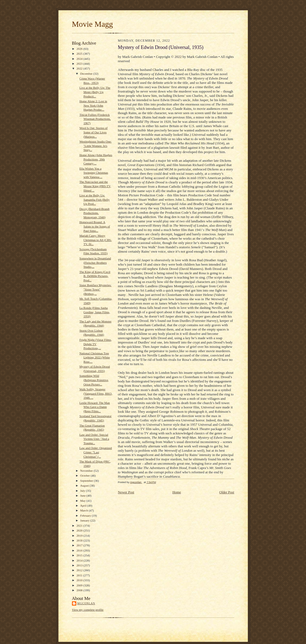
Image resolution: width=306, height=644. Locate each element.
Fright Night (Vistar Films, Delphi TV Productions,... (96, 344)
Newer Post (126, 492)
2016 (80, 550)
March (84, 510)
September (87, 481)
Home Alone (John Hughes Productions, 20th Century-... (96, 159)
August (85, 486)
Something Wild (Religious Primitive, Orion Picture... (94, 380)
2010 (80, 580)
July (83, 491)
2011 (80, 575)
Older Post (227, 492)
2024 (80, 59)
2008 (80, 590)
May (83, 501)
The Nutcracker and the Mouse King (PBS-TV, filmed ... (95, 186)
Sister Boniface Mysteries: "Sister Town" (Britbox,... (95, 289)
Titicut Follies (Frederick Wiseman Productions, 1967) (95, 119)
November (87, 471)
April (84, 506)
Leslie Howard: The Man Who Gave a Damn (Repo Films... (94, 407)
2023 (80, 64)
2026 (80, 49)
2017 (80, 545)
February (86, 516)
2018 (80, 540)
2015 (80, 555)
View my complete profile (88, 610)
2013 (80, 565)
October (85, 475)
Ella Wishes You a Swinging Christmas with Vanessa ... (94, 173)
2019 (80, 536)
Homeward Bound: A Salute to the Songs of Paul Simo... (95, 226)
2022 (80, 68)
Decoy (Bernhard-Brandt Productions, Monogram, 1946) (94, 213)
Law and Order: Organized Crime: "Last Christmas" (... (96, 452)
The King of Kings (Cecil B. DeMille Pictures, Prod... (95, 276)
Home (177, 492)
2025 (80, 54)
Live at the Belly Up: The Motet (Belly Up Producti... (95, 92)
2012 (80, 570)
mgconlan (86, 603)
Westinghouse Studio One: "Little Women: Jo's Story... (95, 146)
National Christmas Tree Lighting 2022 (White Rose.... (94, 357)
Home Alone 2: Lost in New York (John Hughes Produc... (93, 105)
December (87, 74)
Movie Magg (93, 24)
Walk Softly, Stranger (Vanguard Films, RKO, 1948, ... (96, 393)
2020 (80, 530)
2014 (80, 560)
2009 (80, 585)
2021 (80, 526)
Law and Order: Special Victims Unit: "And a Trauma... (94, 439)
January (85, 520)
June (83, 496)
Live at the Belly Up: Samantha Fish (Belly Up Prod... (94, 199)
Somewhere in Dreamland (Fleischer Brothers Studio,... (95, 262)
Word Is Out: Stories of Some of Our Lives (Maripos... (93, 132)
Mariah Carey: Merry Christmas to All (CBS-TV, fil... (96, 240)
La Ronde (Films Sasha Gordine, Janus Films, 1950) (95, 312)
